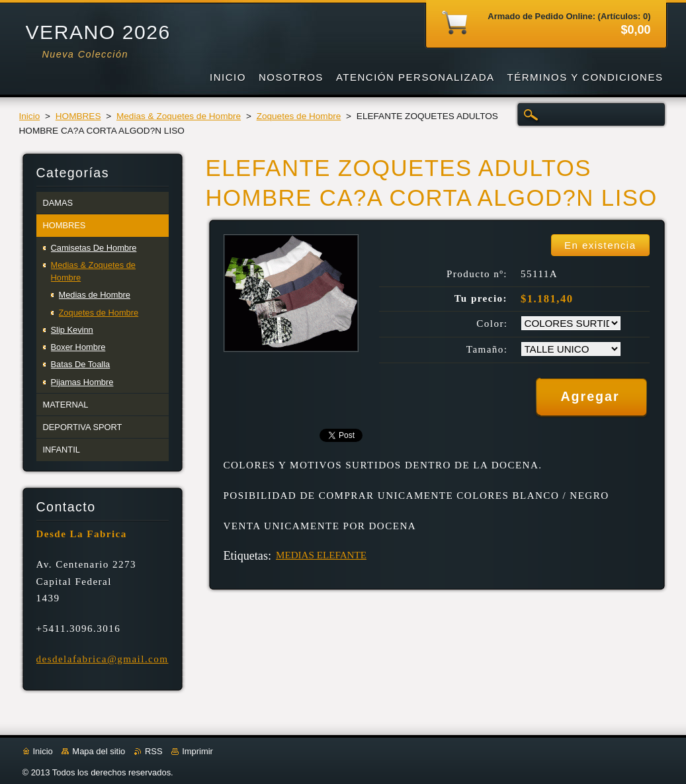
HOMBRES (78, 116)
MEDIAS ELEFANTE (321, 555)
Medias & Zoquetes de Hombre (179, 116)
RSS (154, 751)
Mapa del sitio (99, 751)
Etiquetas (246, 556)
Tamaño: (487, 349)
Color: (492, 324)
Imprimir (197, 751)
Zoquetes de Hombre (299, 116)
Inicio (30, 116)
